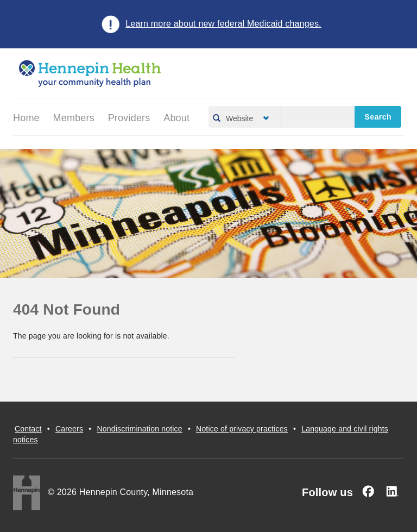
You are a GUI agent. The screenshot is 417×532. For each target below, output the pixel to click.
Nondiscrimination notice (139, 429)
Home (26, 118)
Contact (28, 429)
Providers (129, 118)
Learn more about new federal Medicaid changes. (223, 24)
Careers (69, 429)
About (176, 118)
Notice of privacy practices (242, 429)
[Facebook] (368, 491)
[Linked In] (392, 491)
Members (74, 118)
